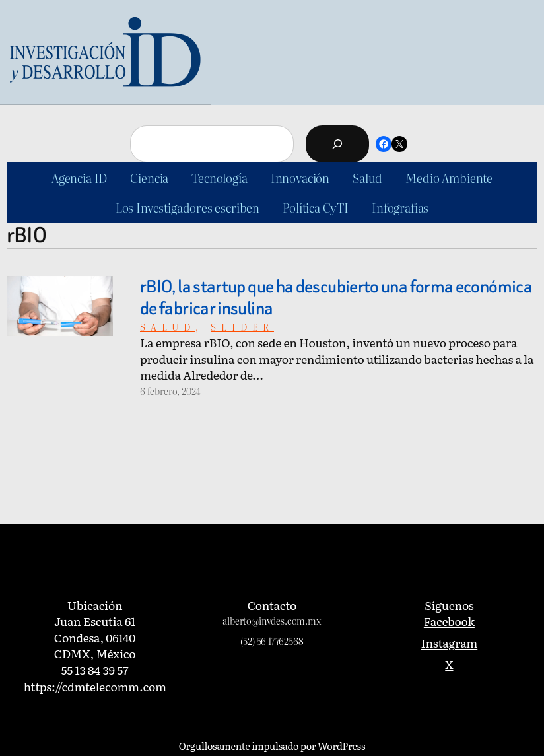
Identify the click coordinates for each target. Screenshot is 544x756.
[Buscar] (337, 144)
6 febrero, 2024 (170, 391)
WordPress (341, 746)
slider (242, 326)
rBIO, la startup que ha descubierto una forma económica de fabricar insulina (336, 297)
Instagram (450, 642)
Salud (168, 326)
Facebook (449, 621)
